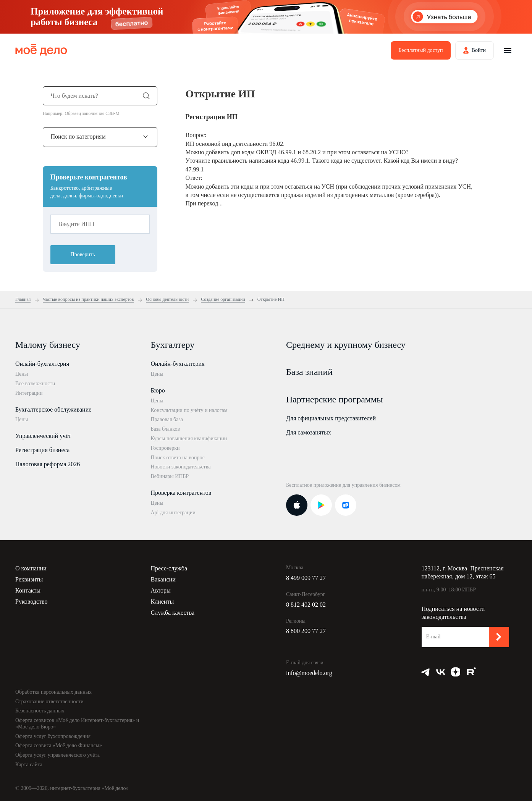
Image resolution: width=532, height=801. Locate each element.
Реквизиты (29, 579)
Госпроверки (165, 448)
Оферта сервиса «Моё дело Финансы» (59, 745)
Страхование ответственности (49, 702)
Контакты (28, 590)
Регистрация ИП (212, 117)
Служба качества (173, 613)
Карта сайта (29, 765)
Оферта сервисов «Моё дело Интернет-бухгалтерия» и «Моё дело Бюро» (77, 723)
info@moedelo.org (309, 673)
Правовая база (167, 419)
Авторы (161, 590)
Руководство (32, 602)
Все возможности (35, 384)
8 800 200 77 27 (306, 631)
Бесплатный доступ (420, 50)
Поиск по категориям (78, 136)
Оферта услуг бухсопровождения (53, 736)
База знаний (309, 372)
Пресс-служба (169, 568)
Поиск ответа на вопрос (178, 458)
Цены (22, 374)
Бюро (158, 390)
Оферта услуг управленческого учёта (57, 755)
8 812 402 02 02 (306, 605)
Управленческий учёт (43, 436)
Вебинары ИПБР (170, 476)
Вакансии (163, 579)
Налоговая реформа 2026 (48, 464)
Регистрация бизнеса (42, 450)
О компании (31, 568)
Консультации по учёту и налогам (189, 410)
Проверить (83, 254)
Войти (479, 50)
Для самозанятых (309, 432)
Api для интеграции (173, 513)
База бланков (166, 429)
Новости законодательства (181, 467)
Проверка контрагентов (181, 493)
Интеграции (29, 393)
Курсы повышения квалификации (189, 438)
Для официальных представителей (331, 418)
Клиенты (163, 602)
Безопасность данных (40, 711)
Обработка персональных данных (53, 692)
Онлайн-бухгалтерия (42, 364)
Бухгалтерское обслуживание (53, 409)
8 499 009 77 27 (306, 578)
